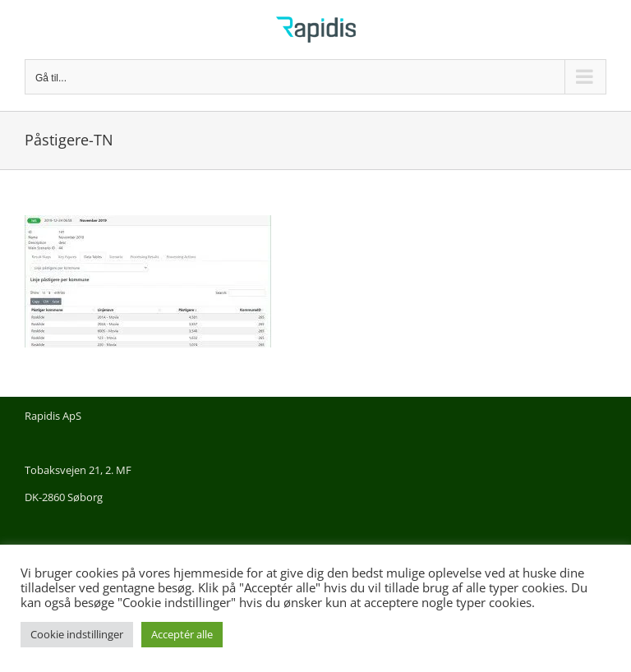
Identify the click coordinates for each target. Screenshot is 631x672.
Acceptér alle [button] (182, 634)
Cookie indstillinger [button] (77, 634)
